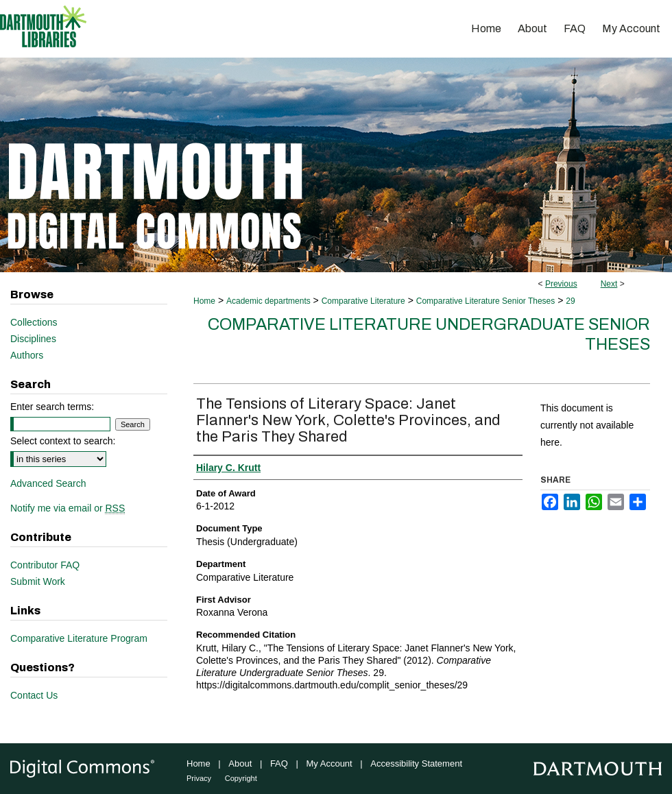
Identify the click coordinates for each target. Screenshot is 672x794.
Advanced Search (48, 483)
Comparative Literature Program (79, 638)
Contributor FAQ (45, 565)
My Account (329, 763)
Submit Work (38, 581)
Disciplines (33, 339)
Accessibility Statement (416, 763)
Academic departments (268, 301)
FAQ (279, 763)
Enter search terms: (52, 407)
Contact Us (34, 695)
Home (204, 301)
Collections (34, 322)
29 (570, 301)
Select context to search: (63, 441)
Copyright (241, 778)
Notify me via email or (68, 508)
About (240, 763)
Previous (561, 284)
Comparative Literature (363, 301)
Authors (27, 355)
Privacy (199, 778)
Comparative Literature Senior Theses (486, 301)
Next (609, 284)
